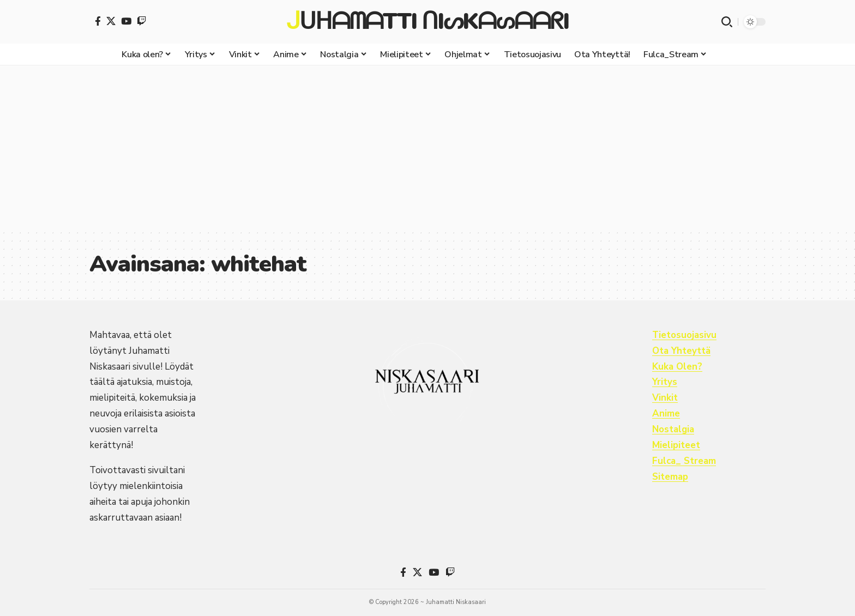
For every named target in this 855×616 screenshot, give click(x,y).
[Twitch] (142, 21)
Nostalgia (674, 429)
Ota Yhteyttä (682, 351)
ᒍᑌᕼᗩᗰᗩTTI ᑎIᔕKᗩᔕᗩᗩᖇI (427, 22)
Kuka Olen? (678, 367)
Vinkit (665, 398)
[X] (111, 21)
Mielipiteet (676, 445)
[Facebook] (98, 21)
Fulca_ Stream (685, 461)
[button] (727, 22)
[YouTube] (126, 21)
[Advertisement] (427, 147)
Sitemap (670, 477)
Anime (666, 413)
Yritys (665, 382)
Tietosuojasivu (685, 335)
